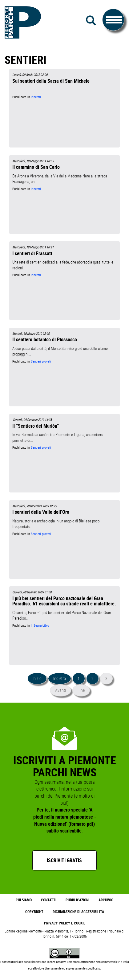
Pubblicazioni (77, 900)
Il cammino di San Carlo (36, 167)
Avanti (60, 690)
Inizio (37, 678)
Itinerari (36, 97)
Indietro (60, 678)
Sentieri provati (41, 361)
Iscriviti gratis (64, 860)
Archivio (106, 900)
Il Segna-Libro (40, 625)
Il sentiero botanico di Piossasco (45, 339)
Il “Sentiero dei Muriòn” (36, 426)
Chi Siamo (24, 900)
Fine (81, 690)
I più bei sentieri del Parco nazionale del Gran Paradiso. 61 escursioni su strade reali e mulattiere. (64, 601)
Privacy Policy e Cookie (65, 923)
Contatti (49, 900)
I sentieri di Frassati (32, 253)
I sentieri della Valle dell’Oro (41, 512)
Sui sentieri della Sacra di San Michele (51, 81)
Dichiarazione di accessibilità (78, 912)
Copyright (34, 912)
